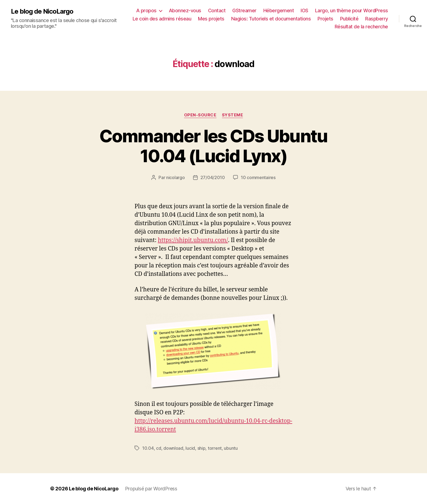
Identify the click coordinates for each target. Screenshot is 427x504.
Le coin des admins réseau (162, 19)
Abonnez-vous (185, 10)
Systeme (233, 115)
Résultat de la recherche (361, 27)
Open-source (200, 115)
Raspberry (377, 19)
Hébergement (279, 10)
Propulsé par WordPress (151, 489)
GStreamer (244, 10)
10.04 (148, 448)
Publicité (349, 19)
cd (158, 448)
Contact (217, 10)
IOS (304, 10)
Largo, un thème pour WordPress (352, 10)
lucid (190, 448)
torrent (215, 448)
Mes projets (211, 19)
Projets (325, 19)
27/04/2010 (213, 177)
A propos (146, 10)
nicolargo (176, 177)
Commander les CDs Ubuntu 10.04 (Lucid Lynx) (213, 146)
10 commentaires (258, 177)
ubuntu (231, 448)
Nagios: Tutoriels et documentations (271, 19)
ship (202, 448)
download (173, 448)
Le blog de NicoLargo (42, 11)
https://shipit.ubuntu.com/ (193, 240)
